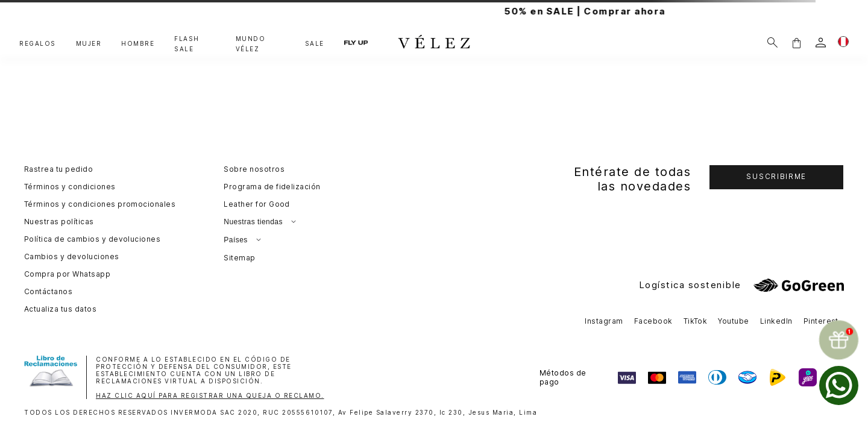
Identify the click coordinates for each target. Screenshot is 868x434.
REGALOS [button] (38, 43)
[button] (796, 42)
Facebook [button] (653, 321)
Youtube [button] (733, 321)
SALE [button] (315, 43)
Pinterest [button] (821, 321)
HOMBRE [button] (138, 43)
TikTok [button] (696, 321)
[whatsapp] (839, 385)
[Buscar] (772, 42)
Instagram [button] (604, 321)
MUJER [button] (89, 43)
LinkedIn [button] (776, 321)
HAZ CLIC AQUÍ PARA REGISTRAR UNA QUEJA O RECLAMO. (210, 395)
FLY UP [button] (356, 42)
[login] (821, 42)
